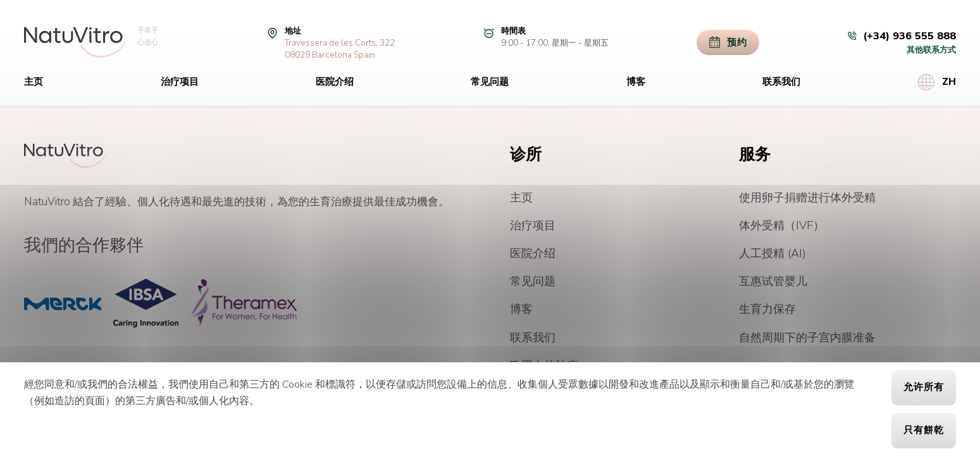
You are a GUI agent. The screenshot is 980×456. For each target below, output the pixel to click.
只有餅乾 (923, 430)
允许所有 (923, 387)
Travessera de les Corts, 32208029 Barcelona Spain (340, 49)
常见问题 (490, 82)
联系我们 (781, 82)
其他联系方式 (931, 50)
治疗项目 (180, 82)
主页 (34, 82)
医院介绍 (335, 82)
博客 (636, 82)
